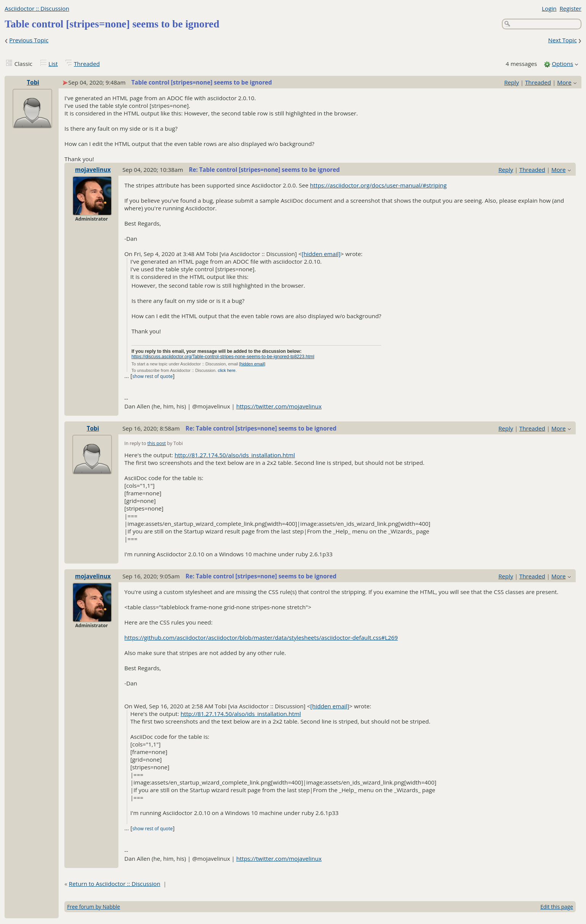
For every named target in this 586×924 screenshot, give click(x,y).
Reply (512, 82)
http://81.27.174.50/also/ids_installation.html (235, 455)
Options (562, 64)
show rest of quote (152, 376)
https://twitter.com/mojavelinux (279, 406)
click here (227, 370)
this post (157, 443)
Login (549, 8)
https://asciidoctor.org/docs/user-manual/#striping (378, 185)
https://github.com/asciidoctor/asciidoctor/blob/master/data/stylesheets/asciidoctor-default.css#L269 (261, 637)
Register (570, 8)
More (564, 82)
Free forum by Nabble (93, 907)
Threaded (87, 64)
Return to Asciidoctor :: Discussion (115, 884)
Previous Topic (29, 40)
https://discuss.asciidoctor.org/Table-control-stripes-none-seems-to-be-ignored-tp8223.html (223, 357)
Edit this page (557, 907)
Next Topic (562, 40)
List (53, 64)
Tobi (33, 82)
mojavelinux (93, 170)
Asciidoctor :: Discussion (37, 8)
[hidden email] (321, 254)
